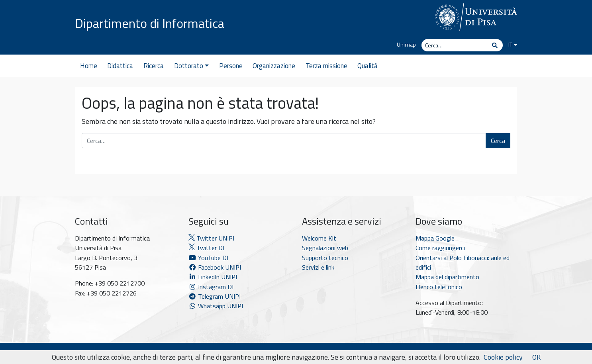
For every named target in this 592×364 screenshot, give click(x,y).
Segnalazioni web (325, 248)
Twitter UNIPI (211, 238)
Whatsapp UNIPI (216, 306)
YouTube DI (209, 258)
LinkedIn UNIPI (213, 277)
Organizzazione (274, 66)
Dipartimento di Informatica (150, 23)
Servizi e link (318, 267)
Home (89, 66)
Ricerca (154, 66)
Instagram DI (211, 287)
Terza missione (326, 66)
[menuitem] (510, 45)
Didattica (120, 66)
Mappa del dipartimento (447, 277)
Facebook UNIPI (215, 267)
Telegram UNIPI (215, 296)
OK (536, 357)
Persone (231, 66)
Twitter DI (206, 248)
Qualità (368, 66)
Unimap (406, 45)
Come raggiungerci (440, 248)
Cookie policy (503, 357)
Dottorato (191, 66)
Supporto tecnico (325, 258)
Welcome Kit (319, 238)
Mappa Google (435, 238)
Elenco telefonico (439, 287)
